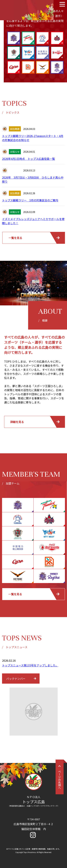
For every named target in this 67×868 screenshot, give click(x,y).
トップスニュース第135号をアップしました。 (30, 665)
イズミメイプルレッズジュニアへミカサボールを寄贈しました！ (33, 221)
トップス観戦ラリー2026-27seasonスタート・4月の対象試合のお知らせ (33, 138)
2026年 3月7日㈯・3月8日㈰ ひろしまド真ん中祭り (33, 179)
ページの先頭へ (59, 777)
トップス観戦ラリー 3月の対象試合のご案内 (30, 200)
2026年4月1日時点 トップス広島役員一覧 (28, 159)
